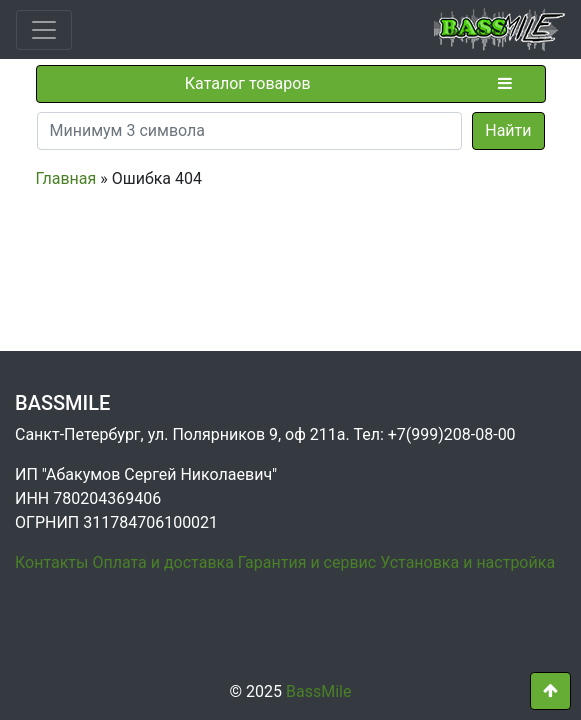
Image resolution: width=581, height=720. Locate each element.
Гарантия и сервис (307, 562)
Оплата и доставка (162, 562)
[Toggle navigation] (44, 30)
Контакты (51, 562)
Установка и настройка (467, 562)
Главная (66, 178)
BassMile (318, 691)
